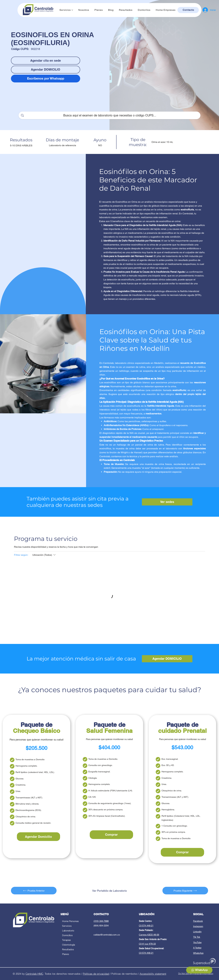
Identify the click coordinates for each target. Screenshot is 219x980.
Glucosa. (20, 779)
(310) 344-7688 (101, 921)
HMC (40, 974)
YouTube (197, 942)
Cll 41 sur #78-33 (147, 944)
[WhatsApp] (199, 970)
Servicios (67, 926)
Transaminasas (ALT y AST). (29, 798)
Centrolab (31, 974)
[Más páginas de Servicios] (72, 10)
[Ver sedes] (167, 502)
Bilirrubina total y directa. (27, 804)
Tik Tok (197, 937)
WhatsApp (198, 953)
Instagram (198, 926)
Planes (66, 954)
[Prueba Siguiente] (185, 891)
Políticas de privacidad (96, 974)
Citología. (93, 778)
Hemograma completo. (26, 766)
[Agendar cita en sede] (46, 60)
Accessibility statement (153, 974)
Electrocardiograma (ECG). (29, 810)
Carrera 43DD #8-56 (149, 935)
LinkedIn (197, 932)
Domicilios (67, 935)
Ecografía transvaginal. (99, 772)
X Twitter (197, 948)
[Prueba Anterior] (34, 891)
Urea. (18, 791)
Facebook (198, 921)
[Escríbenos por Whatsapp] (46, 79)
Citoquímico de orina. (26, 817)
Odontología (69, 945)
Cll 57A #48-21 (146, 926)
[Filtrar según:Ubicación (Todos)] (44, 555)
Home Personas (70, 921)
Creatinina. (21, 785)
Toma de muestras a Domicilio (30, 759)
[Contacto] (188, 10)
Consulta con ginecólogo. (100, 765)
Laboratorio (68, 931)
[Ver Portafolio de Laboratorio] (109, 891)
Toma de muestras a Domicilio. (103, 759)
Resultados (68, 949)
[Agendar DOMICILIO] (46, 70)
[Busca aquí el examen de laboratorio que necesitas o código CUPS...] (110, 115)
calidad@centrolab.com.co (107, 935)
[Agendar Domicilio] (39, 837)
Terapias (66, 940)
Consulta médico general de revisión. (33, 823)
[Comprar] (111, 835)
